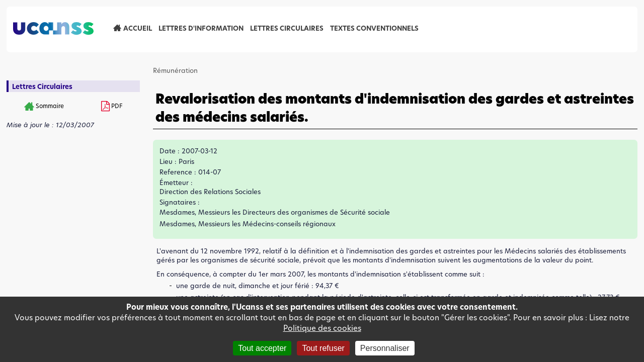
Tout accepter (262, 348)
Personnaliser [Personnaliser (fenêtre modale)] (385, 348)
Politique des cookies (322, 328)
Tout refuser (323, 348)
